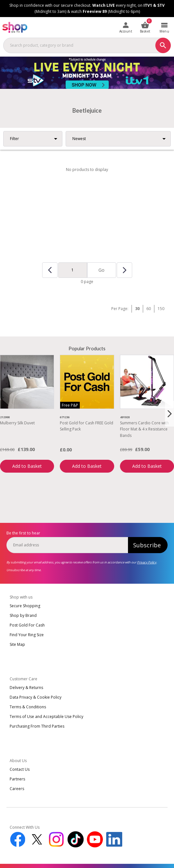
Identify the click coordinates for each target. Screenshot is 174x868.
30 (137, 309)
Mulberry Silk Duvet (17, 423)
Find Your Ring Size (27, 635)
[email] (67, 545)
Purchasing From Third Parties (37, 726)
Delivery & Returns (26, 688)
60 (149, 309)
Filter (14, 139)
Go (101, 270)
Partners (17, 779)
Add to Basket (27, 466)
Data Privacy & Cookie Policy (36, 697)
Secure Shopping (25, 606)
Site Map (17, 644)
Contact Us (20, 769)
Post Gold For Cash (27, 625)
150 (161, 309)
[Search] (163, 45)
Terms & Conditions (28, 707)
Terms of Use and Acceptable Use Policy (46, 717)
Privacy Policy (147, 562)
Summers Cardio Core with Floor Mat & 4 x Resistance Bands (144, 429)
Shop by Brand (23, 615)
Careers (17, 789)
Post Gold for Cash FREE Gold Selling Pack (87, 426)
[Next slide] (169, 414)
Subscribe (147, 545)
